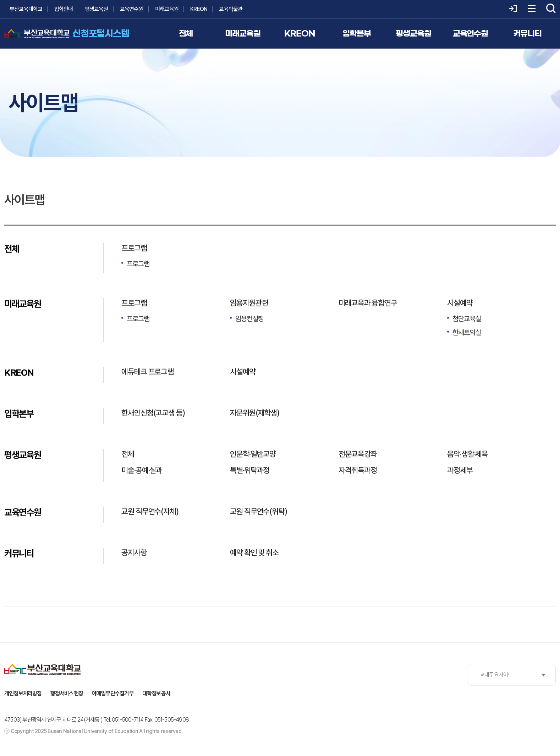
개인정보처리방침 (23, 693)
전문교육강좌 (358, 455)
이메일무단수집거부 (113, 693)
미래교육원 (167, 9)
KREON (199, 9)
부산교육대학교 (26, 9)
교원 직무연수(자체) (150, 512)
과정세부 (460, 471)
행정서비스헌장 (67, 693)
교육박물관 (231, 9)
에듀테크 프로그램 (147, 372)
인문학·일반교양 (253, 455)
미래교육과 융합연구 (368, 304)
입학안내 (64, 9)
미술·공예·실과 (142, 471)
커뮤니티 (19, 554)
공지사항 (134, 553)
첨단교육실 (467, 319)
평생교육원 (97, 9)
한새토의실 (467, 333)
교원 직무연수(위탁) (259, 512)
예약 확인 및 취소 (254, 553)
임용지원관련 (249, 304)
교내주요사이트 (496, 675)
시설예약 (460, 304)
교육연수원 (132, 9)
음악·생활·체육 (468, 455)
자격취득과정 (358, 471)
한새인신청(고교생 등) (153, 413)
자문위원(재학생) (255, 413)
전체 (12, 249)
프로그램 (134, 249)
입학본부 (19, 414)
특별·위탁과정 (250, 471)
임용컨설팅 (249, 319)
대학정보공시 (156, 693)
